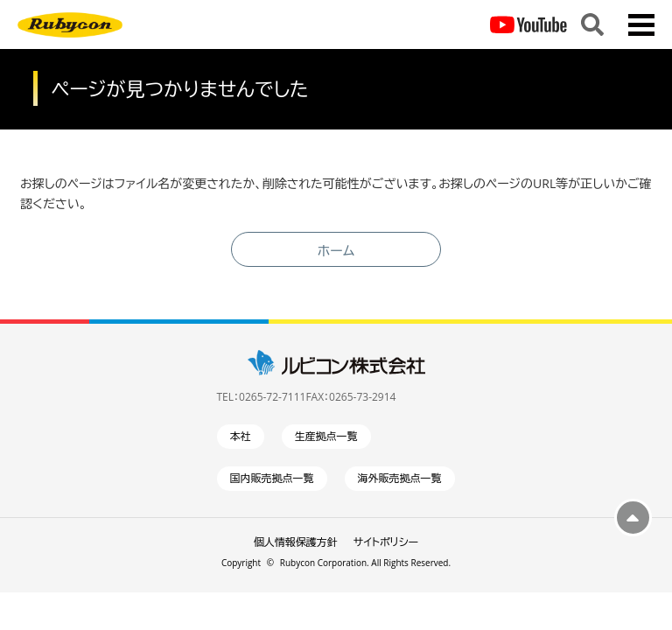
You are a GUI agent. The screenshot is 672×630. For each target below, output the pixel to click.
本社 (241, 436)
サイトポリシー (386, 542)
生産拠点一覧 (326, 436)
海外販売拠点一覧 (400, 478)
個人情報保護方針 (296, 542)
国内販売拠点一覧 (272, 478)
